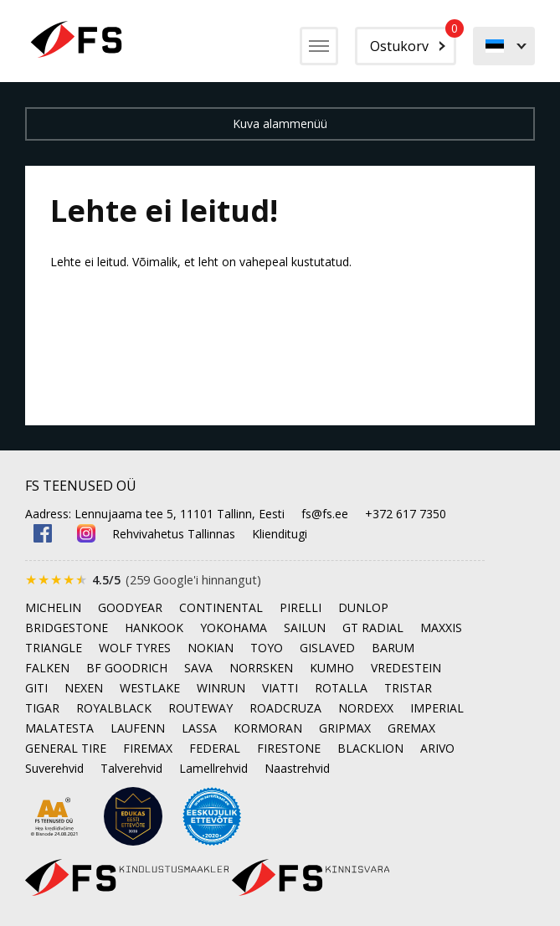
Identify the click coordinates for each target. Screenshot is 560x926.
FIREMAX (148, 748)
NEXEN (84, 688)
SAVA (198, 668)
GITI (36, 688)
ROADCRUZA (285, 708)
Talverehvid (131, 768)
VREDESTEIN (406, 668)
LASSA (199, 728)
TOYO (267, 648)
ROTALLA (341, 688)
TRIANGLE (54, 648)
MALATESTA (59, 728)
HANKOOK (154, 628)
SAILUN (305, 628)
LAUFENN (138, 728)
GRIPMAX (345, 728)
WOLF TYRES (135, 648)
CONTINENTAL (221, 607)
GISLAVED (327, 648)
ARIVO (437, 748)
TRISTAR (408, 688)
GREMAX (411, 728)
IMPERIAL (437, 708)
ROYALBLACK (114, 708)
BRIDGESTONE (67, 628)
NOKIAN (211, 648)
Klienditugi (280, 534)
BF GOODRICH (127, 668)
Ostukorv (413, 41)
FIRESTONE (289, 748)
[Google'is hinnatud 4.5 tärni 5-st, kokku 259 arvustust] (143, 580)
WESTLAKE (150, 688)
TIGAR (42, 708)
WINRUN (221, 688)
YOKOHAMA (234, 628)
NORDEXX (366, 708)
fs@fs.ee (325, 514)
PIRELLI (301, 607)
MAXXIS (441, 628)
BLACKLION (370, 748)
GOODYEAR (130, 607)
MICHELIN (53, 607)
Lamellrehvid (213, 768)
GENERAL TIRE (66, 748)
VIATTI (280, 688)
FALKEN (47, 668)
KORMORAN (268, 728)
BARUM (393, 648)
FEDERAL (215, 748)
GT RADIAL (373, 628)
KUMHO (332, 668)
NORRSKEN (261, 668)
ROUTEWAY (200, 708)
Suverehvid (54, 768)
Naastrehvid (297, 768)
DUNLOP (363, 607)
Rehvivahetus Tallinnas (174, 534)
